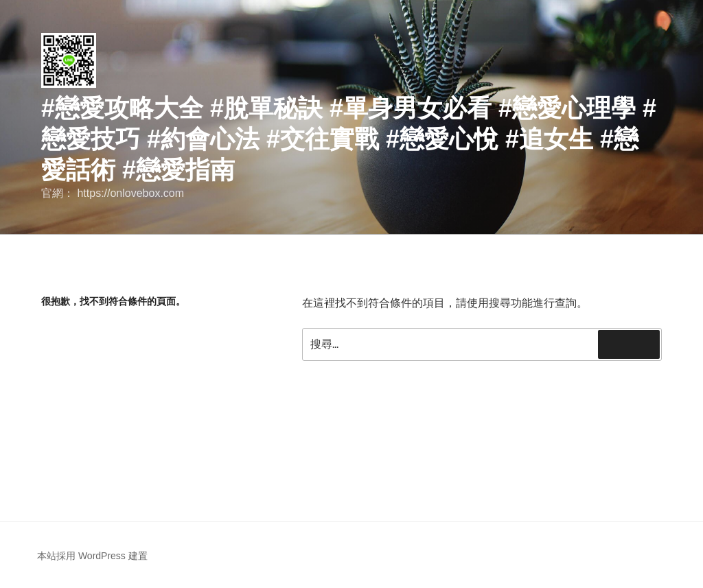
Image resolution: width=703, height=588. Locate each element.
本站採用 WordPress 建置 (92, 556)
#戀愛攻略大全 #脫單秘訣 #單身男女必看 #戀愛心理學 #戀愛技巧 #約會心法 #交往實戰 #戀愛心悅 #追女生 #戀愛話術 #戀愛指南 (349, 139)
